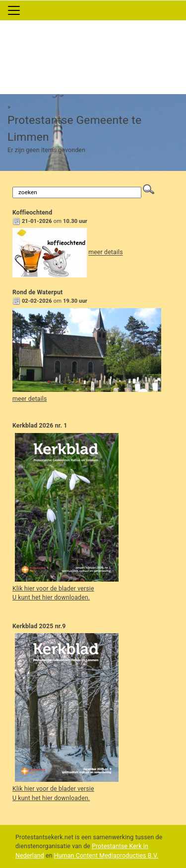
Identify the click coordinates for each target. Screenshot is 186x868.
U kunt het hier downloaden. (51, 597)
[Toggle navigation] (14, 10)
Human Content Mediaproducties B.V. (106, 856)
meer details (105, 253)
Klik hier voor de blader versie (53, 589)
